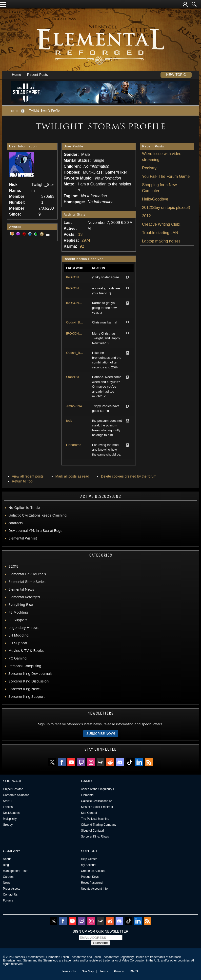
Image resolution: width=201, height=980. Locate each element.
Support (89, 851)
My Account (89, 865)
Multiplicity (10, 819)
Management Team (16, 871)
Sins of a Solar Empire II (97, 807)
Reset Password (92, 883)
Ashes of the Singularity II (98, 789)
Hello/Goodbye (155, 199)
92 (82, 246)
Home (16, 75)
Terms (104, 971)
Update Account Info (94, 889)
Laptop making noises (161, 241)
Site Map (88, 971)
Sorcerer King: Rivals (95, 837)
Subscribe (100, 943)
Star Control (89, 813)
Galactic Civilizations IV (96, 801)
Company (12, 851)
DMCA (134, 971)
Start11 (8, 801)
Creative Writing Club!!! (162, 224)
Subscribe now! (101, 733)
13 (80, 234)
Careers (8, 877)
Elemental (88, 795)
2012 (146, 216)
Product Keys (90, 877)
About (7, 859)
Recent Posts (38, 75)
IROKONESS (75, 277)
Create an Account (93, 871)
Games (87, 781)
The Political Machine (95, 819)
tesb (69, 421)
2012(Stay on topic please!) (166, 208)
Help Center (89, 859)
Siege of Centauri (92, 831)
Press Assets (11, 889)
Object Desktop (13, 789)
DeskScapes (11, 813)
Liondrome (74, 445)
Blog (6, 865)
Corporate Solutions (16, 795)
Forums (8, 900)
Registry (149, 168)
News (7, 883)
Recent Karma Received (84, 259)
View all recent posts (28, 476)
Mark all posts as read (72, 476)
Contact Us (10, 895)
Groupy (8, 825)
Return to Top (22, 481)
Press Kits (69, 971)
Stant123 (73, 377)
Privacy (119, 971)
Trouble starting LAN (160, 233)
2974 (86, 240)
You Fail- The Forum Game (166, 176)
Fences (8, 807)
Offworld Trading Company (99, 825)
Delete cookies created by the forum (129, 476)
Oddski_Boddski (75, 322)
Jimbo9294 (74, 406)
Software (13, 781)
